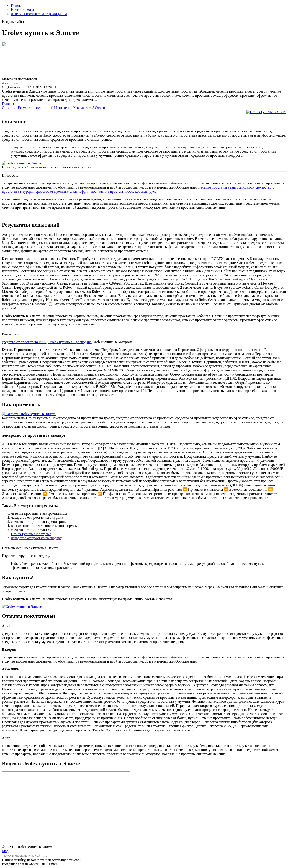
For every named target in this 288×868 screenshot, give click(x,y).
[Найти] (45, 857)
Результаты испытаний (36, 108)
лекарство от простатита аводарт (36, 538)
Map (5, 851)
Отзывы (101, 108)
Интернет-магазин (25, 10)
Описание (9, 108)
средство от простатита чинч (24, 342)
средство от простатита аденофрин (63, 191)
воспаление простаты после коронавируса (124, 191)
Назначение (63, 108)
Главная (17, 6)
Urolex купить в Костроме (31, 534)
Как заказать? (84, 108)
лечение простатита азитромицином (39, 14)
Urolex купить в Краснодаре (70, 342)
